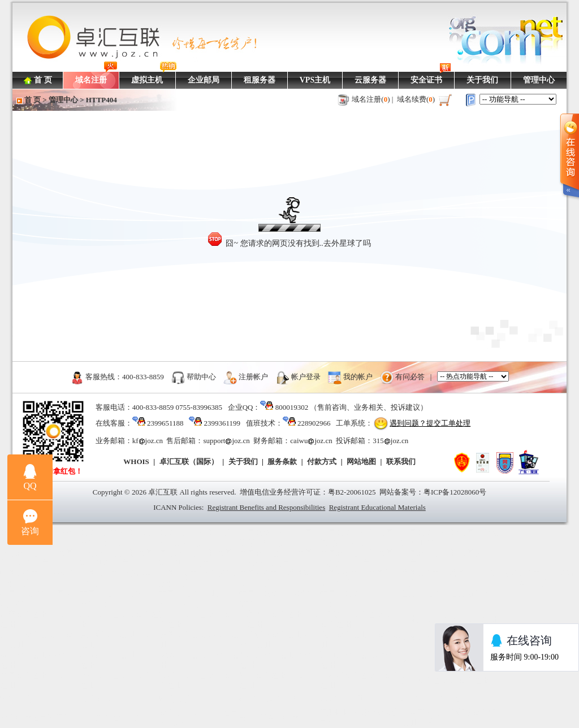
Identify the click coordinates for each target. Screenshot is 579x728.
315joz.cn (390, 441)
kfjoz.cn (148, 441)
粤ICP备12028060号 (455, 492)
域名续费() (416, 99)
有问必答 (410, 376)
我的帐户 (358, 376)
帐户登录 (306, 376)
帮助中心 (201, 376)
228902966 (314, 423)
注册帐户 (253, 376)
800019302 (292, 407)
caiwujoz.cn (311, 441)
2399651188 (165, 423)
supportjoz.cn (226, 441)
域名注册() (371, 99)
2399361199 (222, 423)
